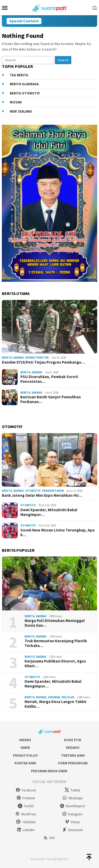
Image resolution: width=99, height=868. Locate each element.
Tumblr (26, 806)
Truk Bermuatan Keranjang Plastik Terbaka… (56, 643)
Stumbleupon (72, 806)
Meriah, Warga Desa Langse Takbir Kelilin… (56, 704)
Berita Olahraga (24, 84)
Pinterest (26, 798)
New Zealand (21, 111)
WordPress (26, 814)
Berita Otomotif (25, 93)
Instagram (72, 814)
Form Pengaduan (73, 763)
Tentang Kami (73, 756)
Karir (25, 748)
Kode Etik (73, 740)
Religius (68, 697)
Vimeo (72, 822)
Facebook (26, 790)
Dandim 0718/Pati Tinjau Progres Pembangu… (43, 362)
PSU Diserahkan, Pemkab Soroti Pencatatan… (49, 379)
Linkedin (26, 830)
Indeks (25, 740)
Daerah (18, 358)
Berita (7, 358)
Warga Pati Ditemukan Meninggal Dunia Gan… (55, 623)
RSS (49, 838)
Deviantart (72, 830)
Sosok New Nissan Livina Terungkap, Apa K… (57, 533)
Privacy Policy (25, 756)
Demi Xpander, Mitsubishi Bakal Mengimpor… (49, 512)
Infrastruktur (37, 358)
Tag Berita (19, 75)
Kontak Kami (25, 763)
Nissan (16, 102)
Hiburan (54, 697)
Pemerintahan (53, 491)
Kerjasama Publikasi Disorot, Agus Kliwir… (55, 664)
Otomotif (33, 491)
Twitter (72, 790)
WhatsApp (72, 798)
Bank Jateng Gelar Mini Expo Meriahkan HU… (42, 495)
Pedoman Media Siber (49, 771)
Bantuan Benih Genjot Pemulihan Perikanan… (51, 399)
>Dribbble (26, 822)
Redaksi (73, 748)
